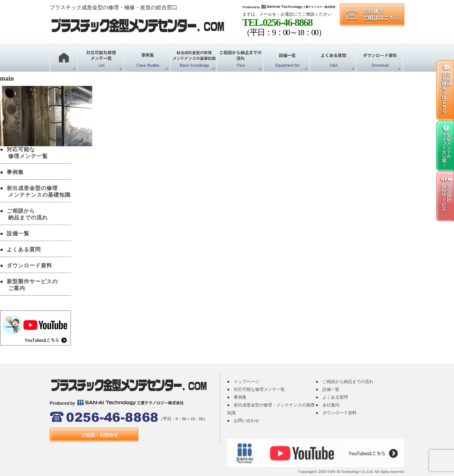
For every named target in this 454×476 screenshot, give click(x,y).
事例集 (15, 172)
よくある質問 (24, 250)
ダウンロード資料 (29, 266)
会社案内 (331, 405)
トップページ (247, 382)
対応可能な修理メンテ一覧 (259, 389)
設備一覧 (18, 234)
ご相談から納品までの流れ (348, 382)
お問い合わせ (247, 421)
